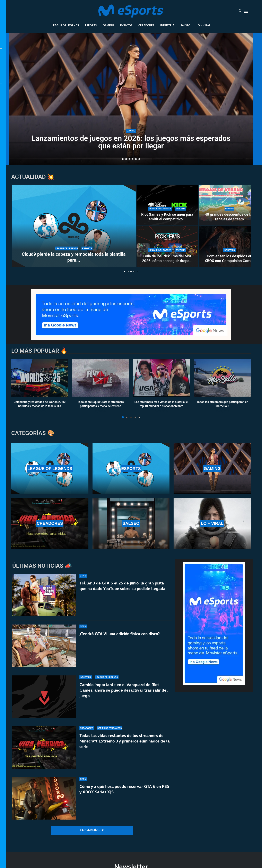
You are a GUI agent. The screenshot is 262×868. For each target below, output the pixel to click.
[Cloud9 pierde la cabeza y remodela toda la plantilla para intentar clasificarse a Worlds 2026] (74, 226)
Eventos (126, 25)
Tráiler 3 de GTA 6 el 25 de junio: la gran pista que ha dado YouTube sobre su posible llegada (122, 586)
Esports (91, 25)
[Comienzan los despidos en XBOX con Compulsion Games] (229, 247)
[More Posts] (92, 830)
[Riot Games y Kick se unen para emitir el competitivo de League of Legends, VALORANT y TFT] (167, 205)
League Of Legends (65, 25)
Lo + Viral (203, 25)
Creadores (146, 25)
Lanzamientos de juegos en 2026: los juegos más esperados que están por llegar (131, 142)
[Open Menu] (246, 11)
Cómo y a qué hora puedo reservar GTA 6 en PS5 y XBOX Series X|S (124, 790)
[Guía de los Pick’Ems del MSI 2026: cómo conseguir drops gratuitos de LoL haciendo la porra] (167, 247)
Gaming (108, 25)
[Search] (240, 11)
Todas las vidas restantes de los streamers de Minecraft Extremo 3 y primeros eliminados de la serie (125, 741)
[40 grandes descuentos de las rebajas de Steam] (229, 205)
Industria (167, 25)
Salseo (185, 25)
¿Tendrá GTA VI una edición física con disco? (120, 634)
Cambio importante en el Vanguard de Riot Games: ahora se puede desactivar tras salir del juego (124, 690)
